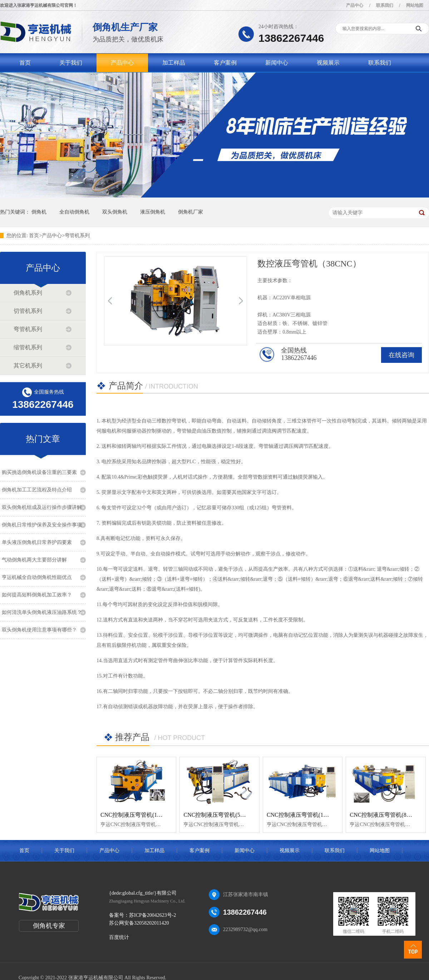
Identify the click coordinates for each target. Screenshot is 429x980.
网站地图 (415, 5)
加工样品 (174, 63)
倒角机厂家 (191, 212)
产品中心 (355, 5)
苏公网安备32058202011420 (139, 923)
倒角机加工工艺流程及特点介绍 (37, 490)
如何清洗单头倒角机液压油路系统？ (42, 612)
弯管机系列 (77, 236)
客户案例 (225, 63)
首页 (25, 63)
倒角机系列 (28, 293)
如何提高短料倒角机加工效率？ (37, 595)
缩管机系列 (28, 347)
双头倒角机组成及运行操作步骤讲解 (42, 507)
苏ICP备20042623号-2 (152, 915)
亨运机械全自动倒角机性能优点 (37, 577)
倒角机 (39, 212)
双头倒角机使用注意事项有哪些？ (39, 630)
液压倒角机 (153, 212)
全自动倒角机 (74, 212)
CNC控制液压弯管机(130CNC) (305, 815)
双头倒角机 (115, 212)
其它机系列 (28, 366)
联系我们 (385, 5)
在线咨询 (401, 355)
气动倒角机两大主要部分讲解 (34, 560)
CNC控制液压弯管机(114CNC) (138, 815)
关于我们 (71, 63)
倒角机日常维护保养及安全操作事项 (42, 525)
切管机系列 (28, 311)
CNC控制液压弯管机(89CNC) (386, 815)
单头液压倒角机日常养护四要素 (37, 542)
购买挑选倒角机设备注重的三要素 (39, 472)
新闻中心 (277, 63)
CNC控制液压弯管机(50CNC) (220, 815)
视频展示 (328, 63)
